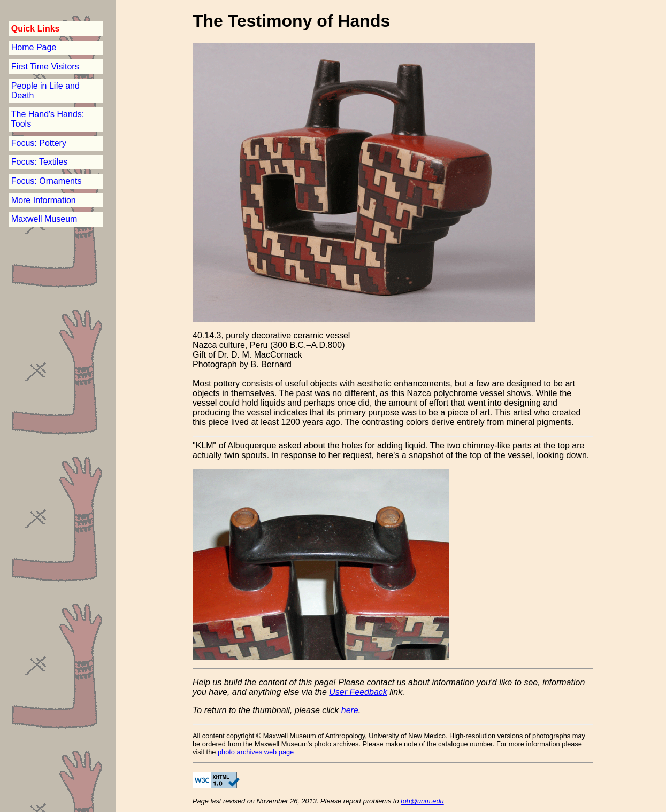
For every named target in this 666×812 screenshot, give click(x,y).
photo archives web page (256, 752)
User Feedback (358, 692)
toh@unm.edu (422, 801)
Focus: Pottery (39, 143)
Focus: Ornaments (47, 181)
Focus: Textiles (40, 162)
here (350, 710)
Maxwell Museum (44, 219)
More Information (44, 200)
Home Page (34, 47)
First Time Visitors (45, 67)
